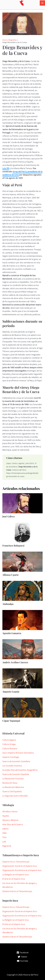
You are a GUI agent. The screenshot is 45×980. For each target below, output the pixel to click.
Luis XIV (6, 168)
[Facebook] (22, 953)
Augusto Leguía (11, 691)
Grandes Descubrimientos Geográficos (20, 770)
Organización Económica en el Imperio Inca (22, 870)
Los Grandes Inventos (12, 766)
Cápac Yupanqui (11, 721)
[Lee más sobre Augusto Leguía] (22, 678)
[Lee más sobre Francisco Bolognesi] (22, 532)
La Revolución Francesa (13, 779)
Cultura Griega (9, 744)
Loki (4, 842)
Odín (5, 833)
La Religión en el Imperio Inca (16, 875)
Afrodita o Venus (10, 812)
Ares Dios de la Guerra (13, 824)
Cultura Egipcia (9, 740)
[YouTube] (22, 961)
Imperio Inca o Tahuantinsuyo (16, 862)
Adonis (6, 829)
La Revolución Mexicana (13, 787)
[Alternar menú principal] (42, 3)
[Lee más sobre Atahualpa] (22, 591)
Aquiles (6, 816)
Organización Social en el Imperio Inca (20, 866)
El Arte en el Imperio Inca (14, 879)
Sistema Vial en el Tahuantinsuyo (17, 891)
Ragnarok (7, 846)
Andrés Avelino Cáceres (15, 662)
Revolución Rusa (10, 783)
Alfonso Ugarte (10, 575)
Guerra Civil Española (12, 791)
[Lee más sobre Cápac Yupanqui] (22, 707)
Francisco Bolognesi (13, 545)
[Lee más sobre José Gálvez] (22, 503)
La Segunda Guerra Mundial (15, 796)
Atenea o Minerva (10, 820)
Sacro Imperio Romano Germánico (18, 753)
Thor (5, 837)
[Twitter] (22, 957)
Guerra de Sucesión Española (16, 774)
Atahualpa (8, 604)
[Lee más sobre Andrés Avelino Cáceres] (22, 649)
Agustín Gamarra (12, 633)
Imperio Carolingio (11, 757)
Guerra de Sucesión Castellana (16, 761)
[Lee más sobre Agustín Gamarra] (22, 620)
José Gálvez (9, 516)
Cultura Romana (10, 748)
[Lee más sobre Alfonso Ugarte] (22, 561)
